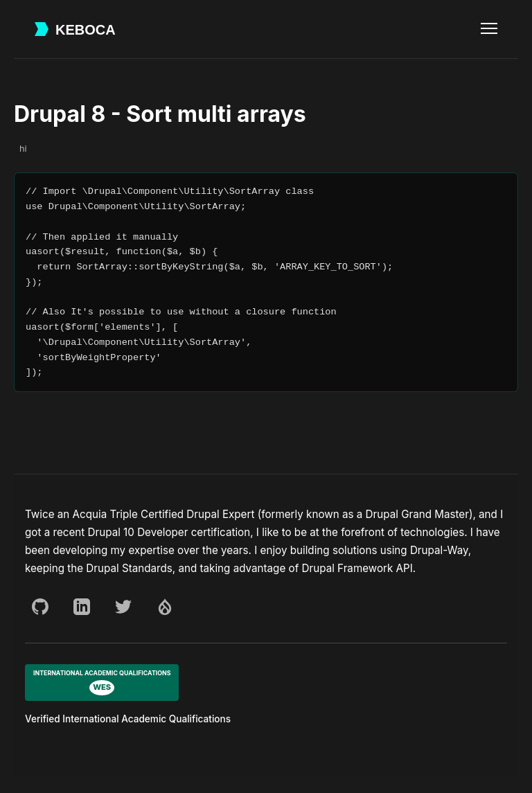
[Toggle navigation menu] (489, 29)
